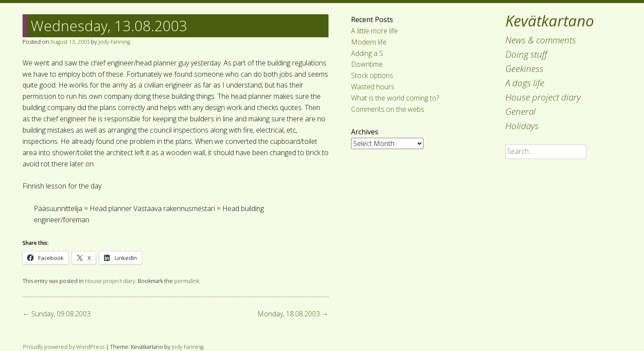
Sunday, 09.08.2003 (57, 314)
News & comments (541, 40)
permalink (187, 281)
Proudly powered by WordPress (64, 347)
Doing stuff (526, 54)
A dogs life (525, 83)
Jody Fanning (114, 42)
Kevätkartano (550, 21)
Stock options (372, 75)
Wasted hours (373, 87)
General (520, 111)
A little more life (374, 31)
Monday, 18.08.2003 (293, 314)
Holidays (522, 126)
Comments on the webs (388, 109)
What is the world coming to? (395, 98)
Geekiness (524, 68)
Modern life (369, 42)
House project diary (543, 97)
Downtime (367, 64)
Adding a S (367, 53)
